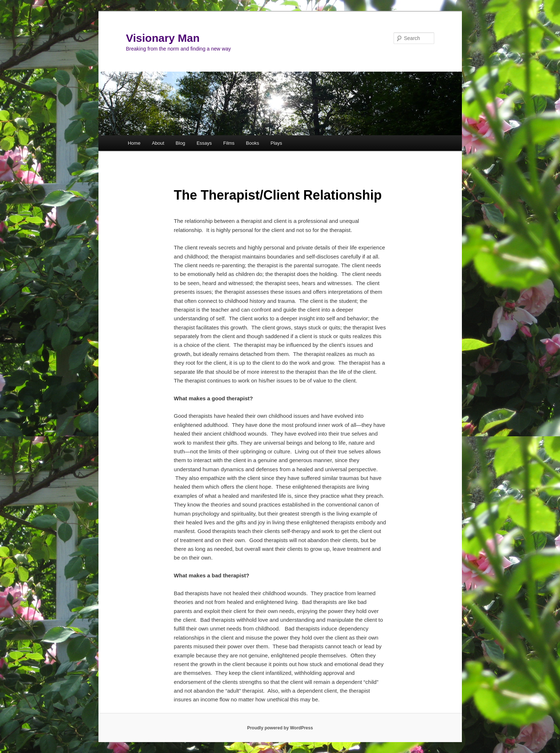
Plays (276, 143)
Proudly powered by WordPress (280, 728)
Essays (204, 143)
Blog (180, 143)
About (158, 143)
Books (253, 143)
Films (229, 143)
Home (134, 143)
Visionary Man (163, 38)
